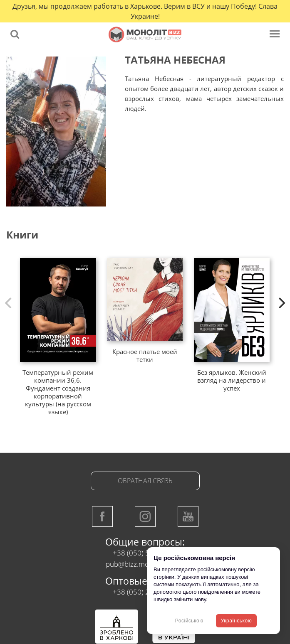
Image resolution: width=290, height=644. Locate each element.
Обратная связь (145, 481)
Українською (236, 621)
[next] (281, 303)
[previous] (9, 303)
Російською (189, 621)
